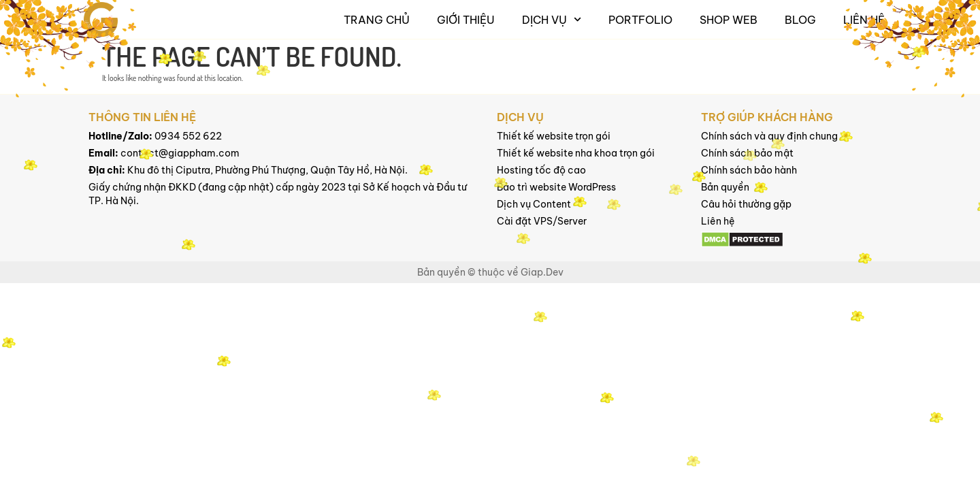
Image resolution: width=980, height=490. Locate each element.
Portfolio (640, 20)
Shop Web (729, 20)
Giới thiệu (466, 20)
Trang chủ (377, 20)
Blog (800, 20)
